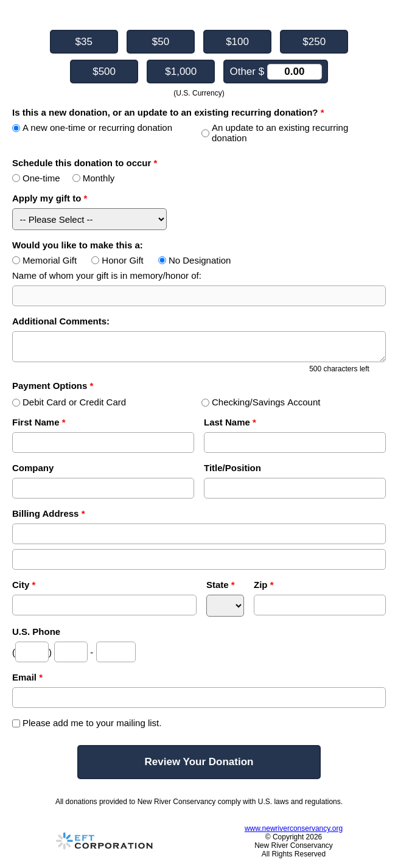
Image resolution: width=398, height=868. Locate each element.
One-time (36, 178)
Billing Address (48, 513)
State (221, 585)
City (24, 585)
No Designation (195, 260)
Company (33, 468)
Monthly (94, 178)
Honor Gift (117, 260)
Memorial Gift (44, 260)
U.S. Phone (36, 632)
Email (27, 677)
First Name (39, 422)
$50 (161, 42)
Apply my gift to (50, 198)
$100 (237, 42)
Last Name (230, 422)
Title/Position (232, 468)
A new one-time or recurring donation (92, 128)
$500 (104, 72)
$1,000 (181, 72)
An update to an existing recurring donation (275, 133)
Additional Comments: (61, 321)
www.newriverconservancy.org (294, 828)
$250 (314, 42)
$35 (84, 42)
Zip (264, 585)
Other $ (275, 72)
